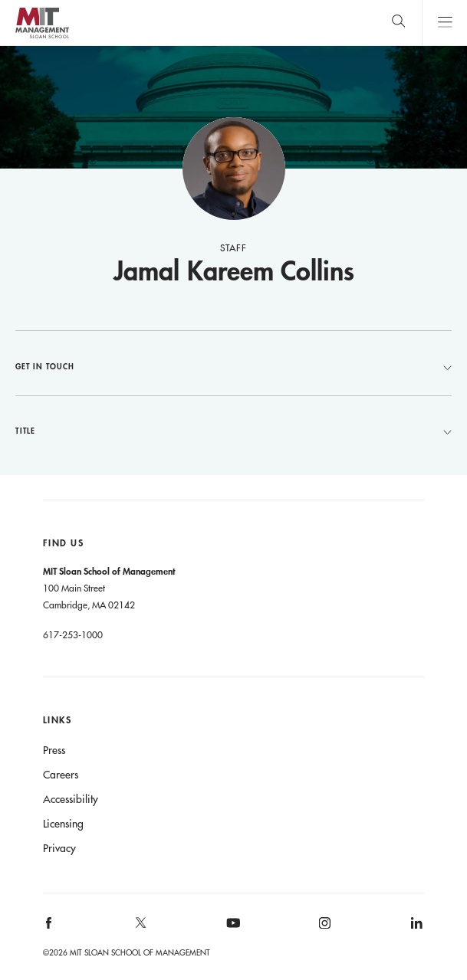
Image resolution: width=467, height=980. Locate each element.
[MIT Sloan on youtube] (231, 931)
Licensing (63, 824)
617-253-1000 (73, 634)
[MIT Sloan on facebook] (49, 928)
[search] (398, 23)
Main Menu (444, 23)
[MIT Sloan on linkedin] (416, 928)
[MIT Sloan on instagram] (324, 928)
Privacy (59, 848)
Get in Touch (233, 366)
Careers (61, 775)
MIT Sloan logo (42, 38)
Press (54, 750)
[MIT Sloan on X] (140, 928)
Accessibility (71, 799)
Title (233, 431)
